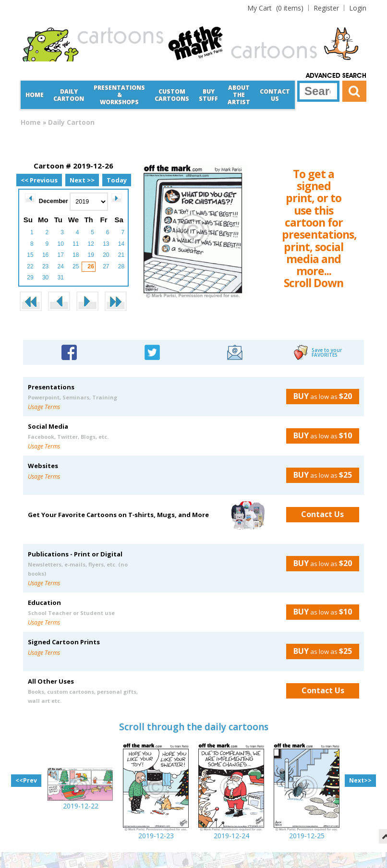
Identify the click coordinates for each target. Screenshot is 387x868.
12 (91, 244)
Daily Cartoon (69, 95)
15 (30, 255)
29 (30, 277)
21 (121, 255)
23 (45, 266)
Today (117, 180)
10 (60, 244)
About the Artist (239, 95)
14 (121, 244)
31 (60, 277)
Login (358, 8)
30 (45, 277)
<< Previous (39, 180)
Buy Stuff (208, 95)
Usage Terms (44, 407)
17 (60, 255)
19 (91, 255)
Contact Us (275, 95)
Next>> (360, 780)
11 (76, 244)
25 (76, 266)
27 (106, 266)
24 (60, 266)
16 (45, 255)
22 (30, 266)
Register (326, 8)
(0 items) (275, 8)
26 (91, 266)
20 (106, 255)
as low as (319, 396)
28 (121, 266)
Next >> (82, 180)
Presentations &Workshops (119, 95)
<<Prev (26, 780)
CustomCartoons (172, 95)
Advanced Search (336, 76)
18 (76, 255)
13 (106, 244)
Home (35, 95)
